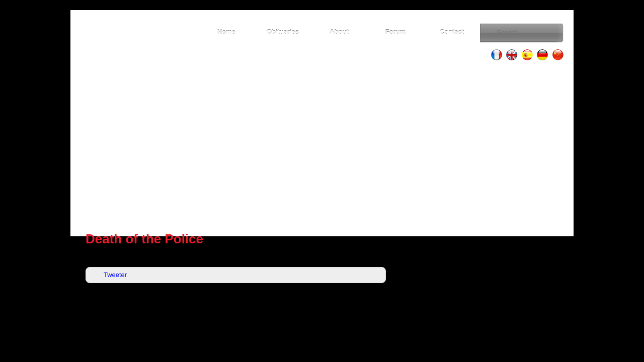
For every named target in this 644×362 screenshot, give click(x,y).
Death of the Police (144, 239)
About (339, 32)
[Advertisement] (322, 146)
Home (226, 32)
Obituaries (283, 32)
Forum (395, 32)
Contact (452, 32)
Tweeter (115, 275)
